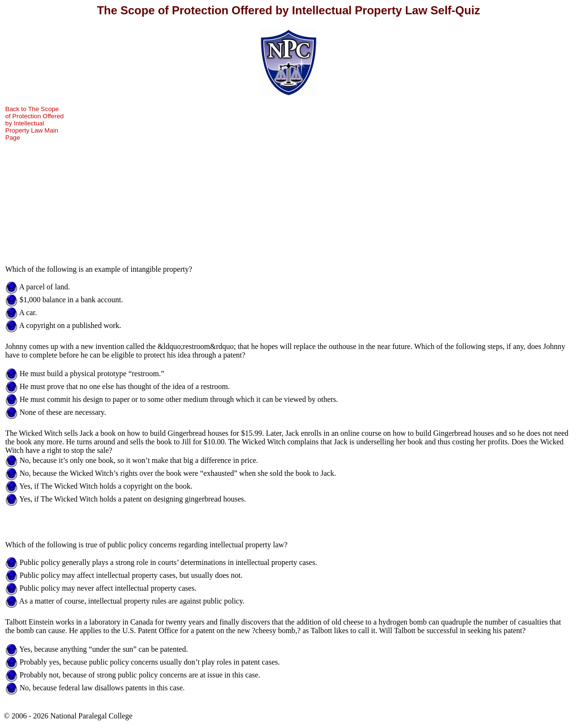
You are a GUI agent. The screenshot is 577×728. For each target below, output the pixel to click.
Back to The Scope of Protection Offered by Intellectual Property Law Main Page (35, 123)
